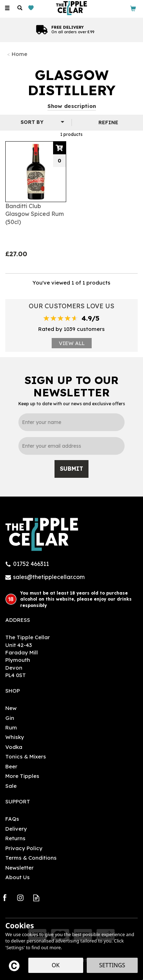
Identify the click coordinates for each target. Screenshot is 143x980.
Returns (15, 838)
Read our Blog (36, 898)
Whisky (15, 737)
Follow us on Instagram (20, 898)
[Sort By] (35, 122)
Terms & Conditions (31, 858)
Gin (10, 718)
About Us (18, 877)
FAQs (12, 819)
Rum (11, 727)
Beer (11, 766)
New (11, 708)
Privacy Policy (24, 848)
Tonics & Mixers (26, 757)
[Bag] (133, 8)
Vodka (14, 747)
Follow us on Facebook (4, 898)
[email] (71, 446)
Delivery (16, 829)
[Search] (20, 8)
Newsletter (19, 868)
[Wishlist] (32, 8)
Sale (11, 786)
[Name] (71, 422)
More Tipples (22, 776)
